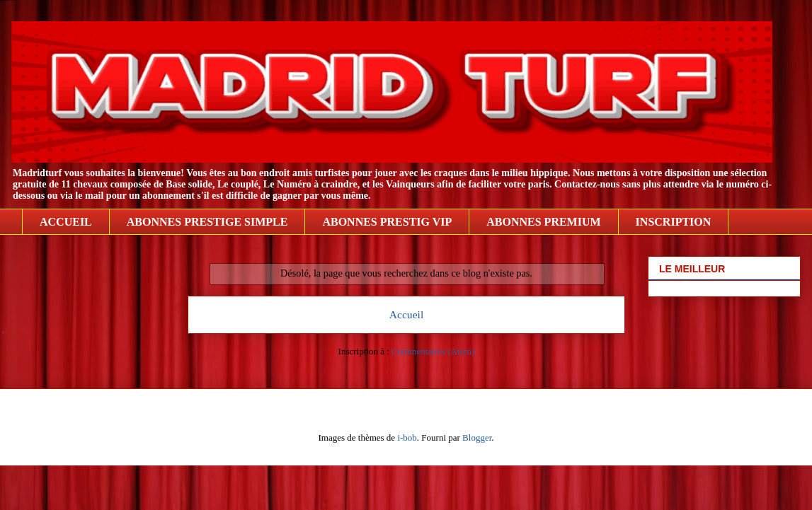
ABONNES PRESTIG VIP (387, 222)
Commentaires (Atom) (433, 351)
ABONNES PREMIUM (543, 222)
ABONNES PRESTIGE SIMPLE (207, 222)
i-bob (407, 437)
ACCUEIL (66, 222)
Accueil (407, 314)
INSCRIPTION (674, 222)
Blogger (477, 437)
